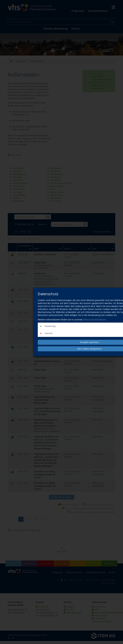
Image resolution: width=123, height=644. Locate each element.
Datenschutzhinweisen (95, 320)
